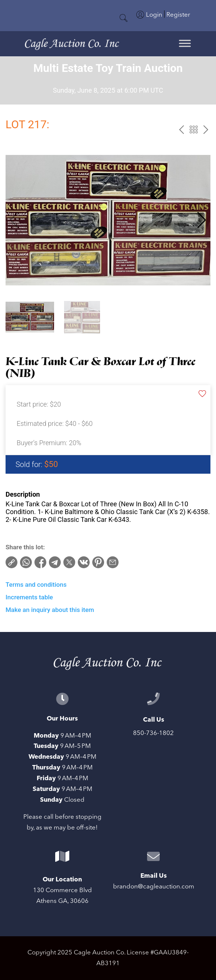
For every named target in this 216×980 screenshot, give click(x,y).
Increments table (29, 597)
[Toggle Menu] (185, 43)
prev (181, 130)
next (206, 130)
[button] (202, 220)
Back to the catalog (194, 130)
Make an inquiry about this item (50, 610)
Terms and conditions (36, 585)
